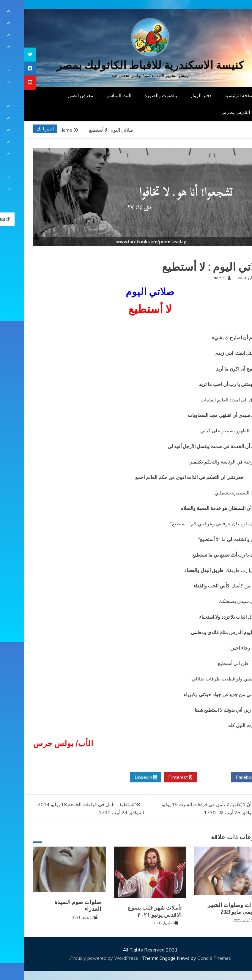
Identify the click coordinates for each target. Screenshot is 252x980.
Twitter (190, 777)
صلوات (233, 255)
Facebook (224, 777)
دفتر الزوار (177, 95)
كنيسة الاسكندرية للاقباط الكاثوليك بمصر (126, 65)
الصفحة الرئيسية (216, 95)
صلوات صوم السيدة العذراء (54, 906)
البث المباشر (95, 95)
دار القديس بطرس (215, 112)
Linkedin (122, 777)
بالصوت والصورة (137, 95)
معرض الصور (56, 95)
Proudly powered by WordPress (81, 958)
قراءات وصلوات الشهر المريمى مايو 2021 (211, 909)
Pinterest (156, 777)
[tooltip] (6, 55)
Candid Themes (190, 958)
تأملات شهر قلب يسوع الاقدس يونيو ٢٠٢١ (131, 911)
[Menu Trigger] (231, 13)
